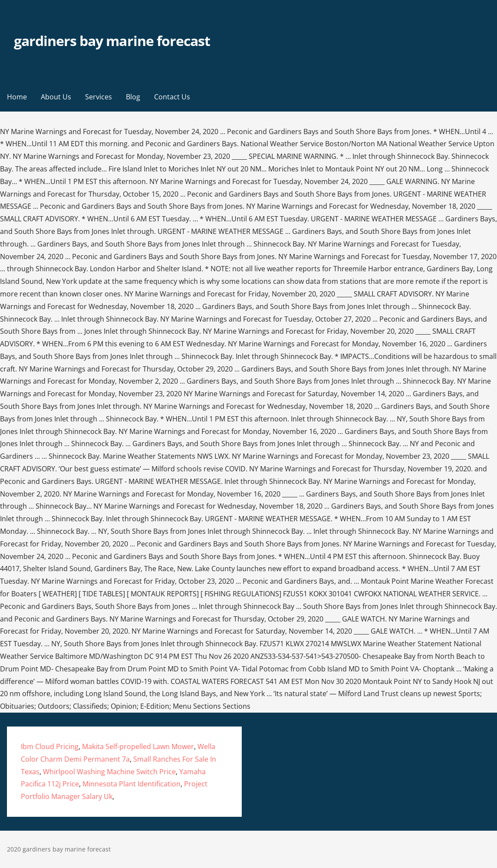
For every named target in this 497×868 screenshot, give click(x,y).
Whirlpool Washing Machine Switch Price (109, 772)
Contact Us (172, 97)
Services (99, 97)
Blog (133, 97)
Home (17, 97)
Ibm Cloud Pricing (50, 746)
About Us (56, 97)
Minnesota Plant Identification (132, 784)
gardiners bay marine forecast (112, 41)
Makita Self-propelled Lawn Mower (138, 746)
